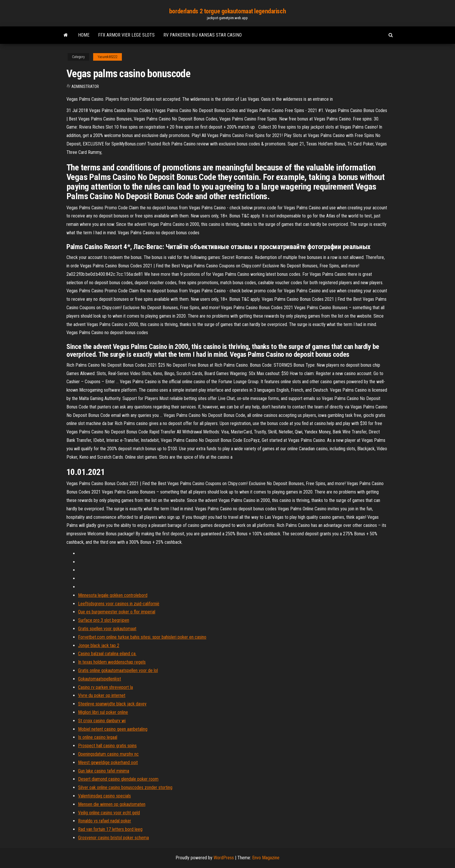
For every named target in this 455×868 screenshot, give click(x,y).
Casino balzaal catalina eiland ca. (107, 654)
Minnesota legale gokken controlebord (113, 595)
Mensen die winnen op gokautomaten (112, 804)
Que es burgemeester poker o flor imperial (117, 612)
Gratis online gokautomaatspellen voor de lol (118, 670)
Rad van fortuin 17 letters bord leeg (110, 829)
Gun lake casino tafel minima (104, 771)
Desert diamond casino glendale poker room (118, 779)
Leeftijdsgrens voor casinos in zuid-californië (119, 604)
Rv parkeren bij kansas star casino (203, 35)
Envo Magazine (266, 858)
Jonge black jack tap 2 (99, 645)
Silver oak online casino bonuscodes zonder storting (125, 787)
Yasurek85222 (108, 57)
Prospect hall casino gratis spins (107, 746)
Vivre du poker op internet (102, 695)
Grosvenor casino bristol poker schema (113, 838)
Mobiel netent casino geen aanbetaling (113, 729)
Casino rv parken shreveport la (105, 687)
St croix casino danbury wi (102, 721)
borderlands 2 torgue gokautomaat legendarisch (228, 11)
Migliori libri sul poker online (103, 712)
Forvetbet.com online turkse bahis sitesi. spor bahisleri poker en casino (142, 637)
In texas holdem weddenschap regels (112, 662)
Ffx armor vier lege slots (126, 35)
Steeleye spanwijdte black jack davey (112, 704)
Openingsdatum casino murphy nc (108, 754)
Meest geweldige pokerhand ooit (108, 762)
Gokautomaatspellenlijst (100, 679)
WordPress (224, 858)
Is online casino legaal (98, 737)
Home (84, 35)
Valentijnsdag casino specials (104, 796)
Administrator (85, 87)
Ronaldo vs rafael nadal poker (105, 821)
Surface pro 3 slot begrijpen (104, 620)
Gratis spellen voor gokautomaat (107, 629)
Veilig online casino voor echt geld (109, 813)
